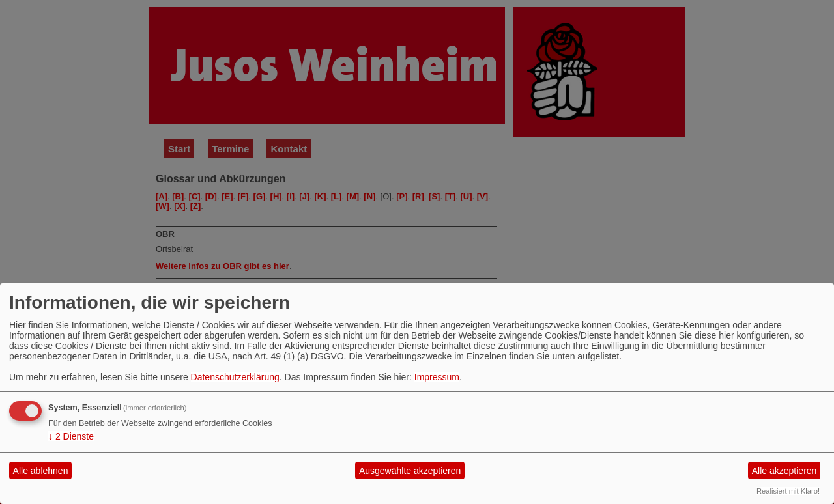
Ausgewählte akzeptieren (410, 471)
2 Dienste (71, 436)
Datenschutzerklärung (235, 377)
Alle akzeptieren (784, 471)
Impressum (437, 377)
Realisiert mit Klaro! (788, 491)
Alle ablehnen (41, 471)
